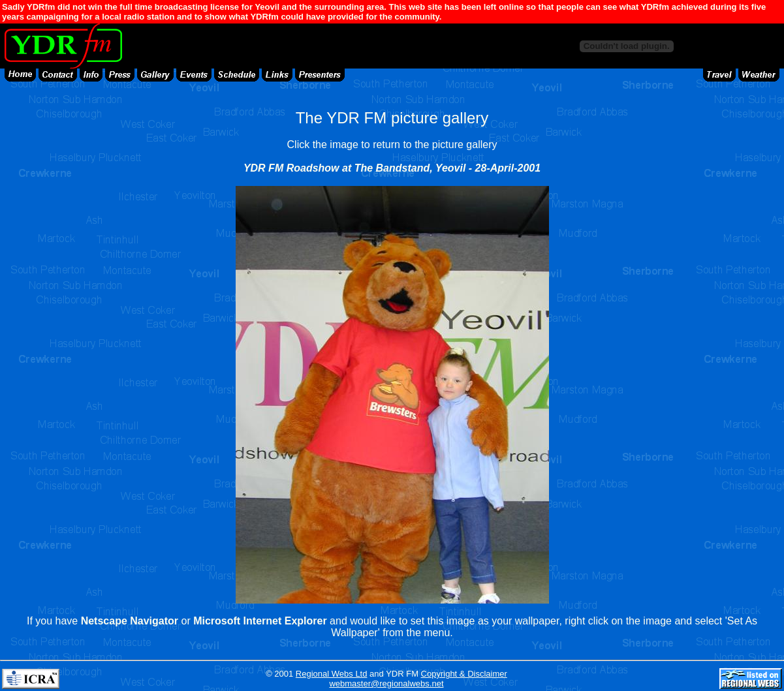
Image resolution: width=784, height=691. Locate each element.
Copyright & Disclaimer (464, 674)
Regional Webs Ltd (332, 674)
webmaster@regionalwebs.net (386, 683)
